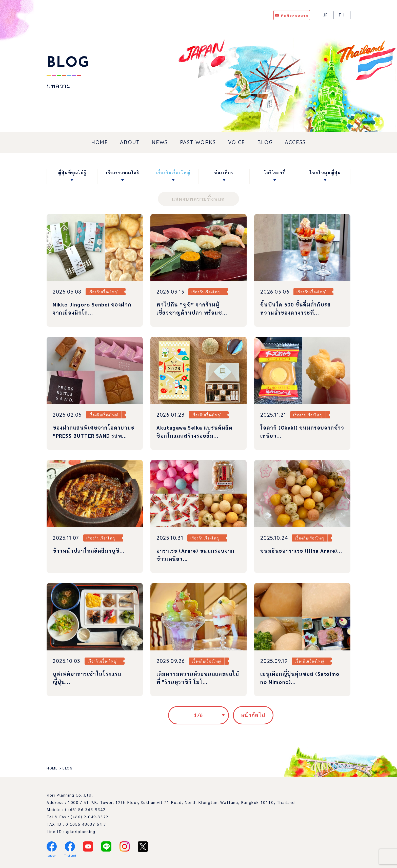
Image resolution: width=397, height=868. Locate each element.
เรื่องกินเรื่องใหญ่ (173, 173)
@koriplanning (81, 831)
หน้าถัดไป (253, 715)
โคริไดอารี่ (275, 173)
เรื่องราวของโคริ (123, 173)
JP (326, 15)
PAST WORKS (198, 142)
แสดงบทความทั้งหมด (198, 199)
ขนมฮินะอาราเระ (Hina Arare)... (301, 551)
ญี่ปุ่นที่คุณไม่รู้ (72, 173)
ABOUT (130, 142)
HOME (100, 142)
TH (342, 15)
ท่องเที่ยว (224, 173)
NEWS (160, 142)
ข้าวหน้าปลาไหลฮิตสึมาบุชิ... (89, 551)
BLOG (265, 142)
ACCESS (295, 142)
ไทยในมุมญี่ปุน (325, 173)
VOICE (237, 142)
